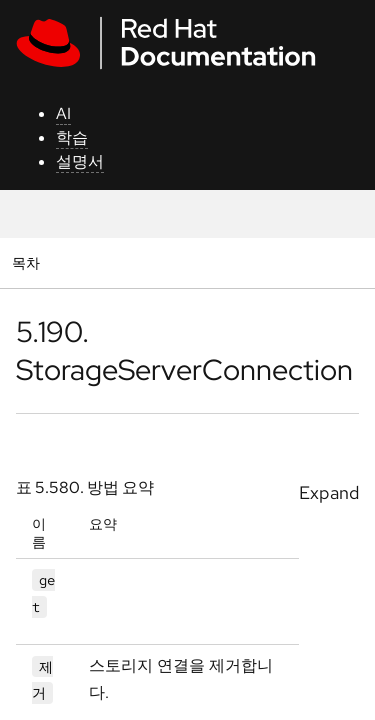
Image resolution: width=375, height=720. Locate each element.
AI (63, 113)
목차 (28, 262)
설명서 (80, 161)
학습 (72, 137)
